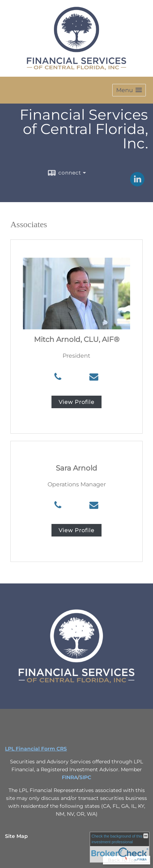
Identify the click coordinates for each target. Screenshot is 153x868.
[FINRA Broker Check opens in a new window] (120, 847)
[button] (129, 90)
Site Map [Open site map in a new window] (16, 836)
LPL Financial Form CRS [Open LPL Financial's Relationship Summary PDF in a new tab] (36, 749)
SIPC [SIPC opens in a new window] (85, 777)
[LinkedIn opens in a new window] (137, 184)
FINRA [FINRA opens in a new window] (70, 777)
